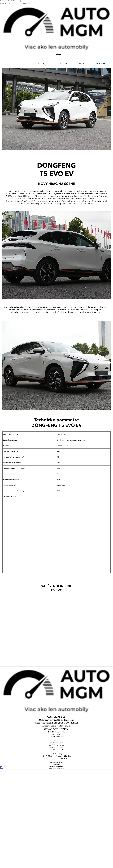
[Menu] (56, 56)
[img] (56, 52)
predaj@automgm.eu (23, 1)
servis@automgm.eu (57, 745)
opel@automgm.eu (57, 750)
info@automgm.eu (56, 743)
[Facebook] (56, 767)
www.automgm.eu (56, 763)
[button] (41, 63)
